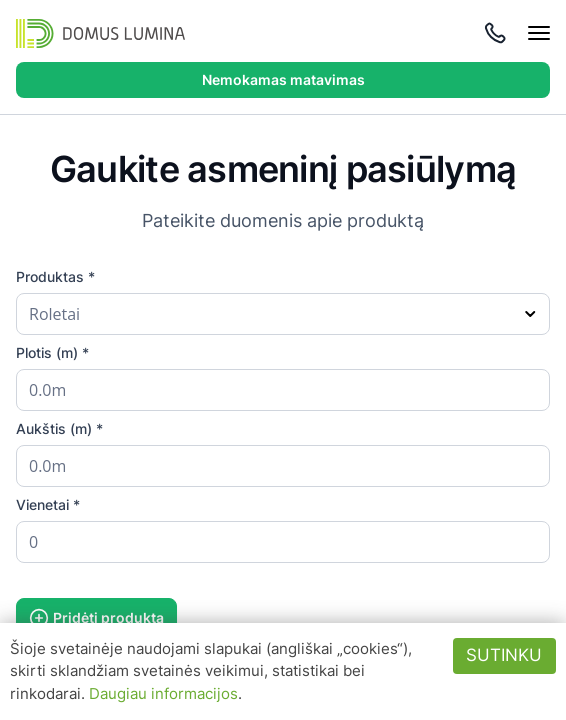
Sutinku (504, 655)
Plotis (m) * (52, 352)
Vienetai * (48, 504)
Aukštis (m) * (59, 428)
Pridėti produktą (96, 618)
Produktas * (55, 276)
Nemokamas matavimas (283, 79)
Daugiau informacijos (163, 693)
